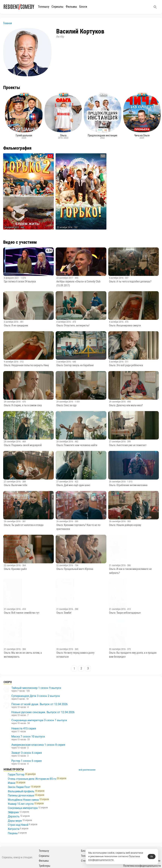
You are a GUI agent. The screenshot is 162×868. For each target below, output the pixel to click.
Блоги (83, 7)
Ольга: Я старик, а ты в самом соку (23, 405)
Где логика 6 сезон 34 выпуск (20, 281)
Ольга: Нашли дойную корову (125, 525)
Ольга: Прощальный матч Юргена (75, 569)
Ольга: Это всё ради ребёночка (126, 365)
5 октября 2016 (116, 278)
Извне (12, 783)
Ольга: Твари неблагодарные (125, 613)
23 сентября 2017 (65, 278)
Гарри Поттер (16, 774)
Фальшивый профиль (21, 791)
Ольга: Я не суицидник (16, 325)
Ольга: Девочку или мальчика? (126, 405)
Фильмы (71, 7)
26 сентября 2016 (118, 482)
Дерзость (14, 816)
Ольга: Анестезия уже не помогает (128, 445)
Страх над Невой (18, 825)
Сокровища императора (23, 808)
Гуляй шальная (24, 137)
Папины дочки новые (21, 795)
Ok (152, 856)
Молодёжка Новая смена (23, 800)
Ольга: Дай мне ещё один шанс (73, 485)
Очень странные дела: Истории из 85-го (32, 779)
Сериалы (57, 7)
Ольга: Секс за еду (66, 405)
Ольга (63, 137)
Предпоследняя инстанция (102, 137)
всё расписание (90, 770)
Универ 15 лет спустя (21, 804)
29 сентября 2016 (13, 402)
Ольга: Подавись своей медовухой (23, 445)
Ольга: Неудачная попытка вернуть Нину (26, 365)
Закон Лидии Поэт (19, 787)
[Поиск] (155, 7)
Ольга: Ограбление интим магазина (128, 485)
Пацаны (13, 833)
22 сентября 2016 (13, 565)
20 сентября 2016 (65, 649)
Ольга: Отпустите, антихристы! (73, 325)
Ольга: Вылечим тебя (16, 485)
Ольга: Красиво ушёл (15, 569)
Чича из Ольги (142, 137)
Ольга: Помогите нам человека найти (77, 445)
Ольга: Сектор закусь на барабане (75, 365)
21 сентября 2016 (118, 565)
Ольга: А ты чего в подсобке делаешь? (130, 281)
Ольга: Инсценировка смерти (125, 325)
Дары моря (15, 821)
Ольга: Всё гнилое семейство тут (22, 613)
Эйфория (13, 812)
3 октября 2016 (64, 362)
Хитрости (14, 829)
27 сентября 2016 (118, 442)
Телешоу (44, 7)
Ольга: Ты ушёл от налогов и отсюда (24, 525)
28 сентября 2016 (13, 442)
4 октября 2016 (64, 322)
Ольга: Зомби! (64, 613)
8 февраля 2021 (12, 278)
